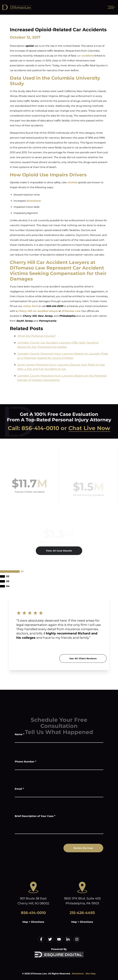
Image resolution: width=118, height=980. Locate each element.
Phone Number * (26, 762)
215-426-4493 (82, 913)
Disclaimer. (78, 974)
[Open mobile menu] (111, 7)
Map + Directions (33, 922)
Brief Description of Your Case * (35, 816)
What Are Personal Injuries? (36, 336)
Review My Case (83, 848)
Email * (19, 789)
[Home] (25, 7)
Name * (20, 734)
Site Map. (91, 974)
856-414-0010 (40, 428)
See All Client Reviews (83, 658)
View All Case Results (59, 551)
